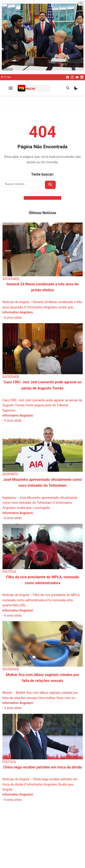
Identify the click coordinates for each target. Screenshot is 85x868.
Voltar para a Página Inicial (43, 198)
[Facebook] (68, 77)
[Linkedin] (82, 77)
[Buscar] (68, 88)
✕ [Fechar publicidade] (81, 3)
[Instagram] (72, 77)
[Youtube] (77, 77)
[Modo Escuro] (76, 88)
